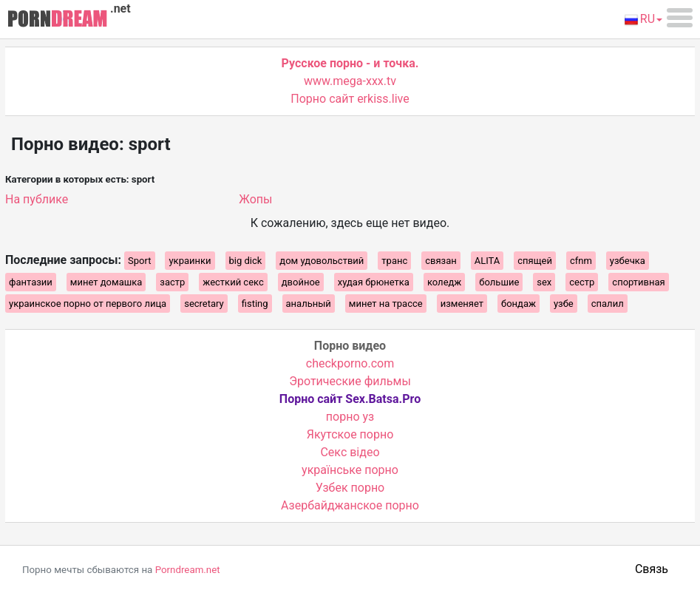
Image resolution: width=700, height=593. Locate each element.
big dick (246, 261)
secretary (204, 304)
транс (394, 261)
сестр (582, 282)
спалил (608, 304)
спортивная (638, 282)
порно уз (350, 417)
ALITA (487, 261)
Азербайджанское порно (350, 505)
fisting (255, 304)
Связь (652, 569)
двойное (301, 282)
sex (544, 282)
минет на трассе (386, 304)
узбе (564, 304)
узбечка (628, 261)
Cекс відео (350, 452)
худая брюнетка (374, 282)
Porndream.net (188, 570)
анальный (309, 304)
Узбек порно (350, 488)
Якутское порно (350, 434)
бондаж (519, 304)
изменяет (462, 304)
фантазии (31, 282)
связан (441, 261)
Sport (139, 261)
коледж (444, 282)
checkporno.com (350, 363)
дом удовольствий (322, 261)
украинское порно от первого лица (88, 304)
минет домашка (106, 282)
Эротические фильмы (350, 381)
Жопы (255, 199)
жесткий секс (233, 282)
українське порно (350, 470)
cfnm (581, 261)
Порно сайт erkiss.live (350, 99)
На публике (37, 199)
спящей (535, 261)
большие (499, 282)
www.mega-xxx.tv (350, 81)
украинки (190, 261)
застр (172, 282)
